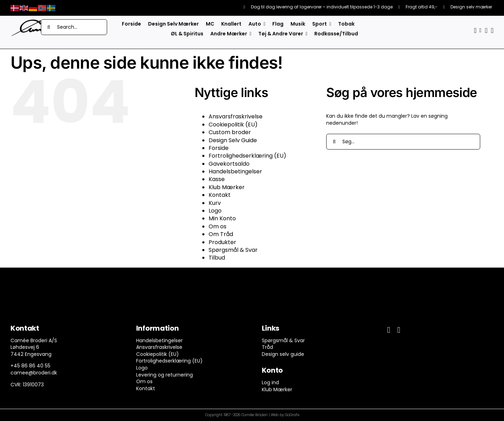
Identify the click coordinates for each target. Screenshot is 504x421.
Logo (215, 211)
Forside (219, 148)
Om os (218, 226)
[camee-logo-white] (31, 22)
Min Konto (222, 218)
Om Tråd (221, 234)
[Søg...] (403, 142)
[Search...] (74, 27)
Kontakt (220, 195)
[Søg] (49, 27)
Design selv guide (283, 354)
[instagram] (399, 330)
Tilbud (217, 258)
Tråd (267, 347)
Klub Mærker (227, 187)
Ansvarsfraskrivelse (236, 116)
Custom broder (230, 132)
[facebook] (389, 330)
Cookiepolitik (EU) (233, 125)
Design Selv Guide (233, 140)
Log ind (270, 382)
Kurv (215, 203)
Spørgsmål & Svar (233, 250)
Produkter (222, 242)
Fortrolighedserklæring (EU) (247, 156)
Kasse (217, 179)
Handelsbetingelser (235, 171)
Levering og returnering (164, 375)
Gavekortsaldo (229, 164)
